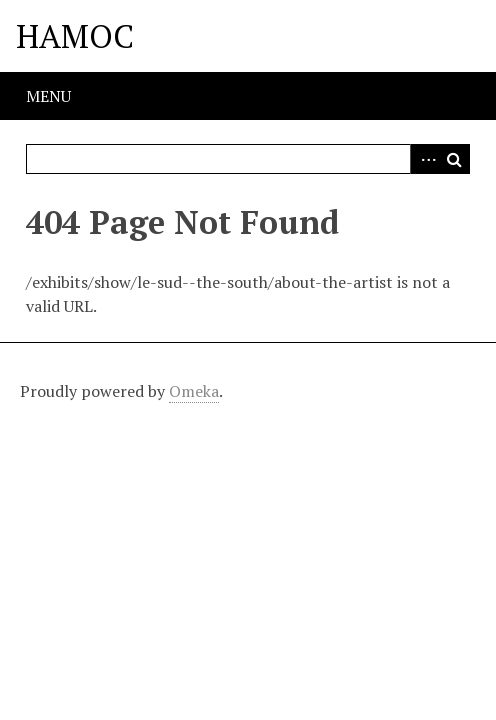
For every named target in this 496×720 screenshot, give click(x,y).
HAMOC (75, 36)
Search (455, 159)
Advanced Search (425, 159)
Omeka (194, 391)
